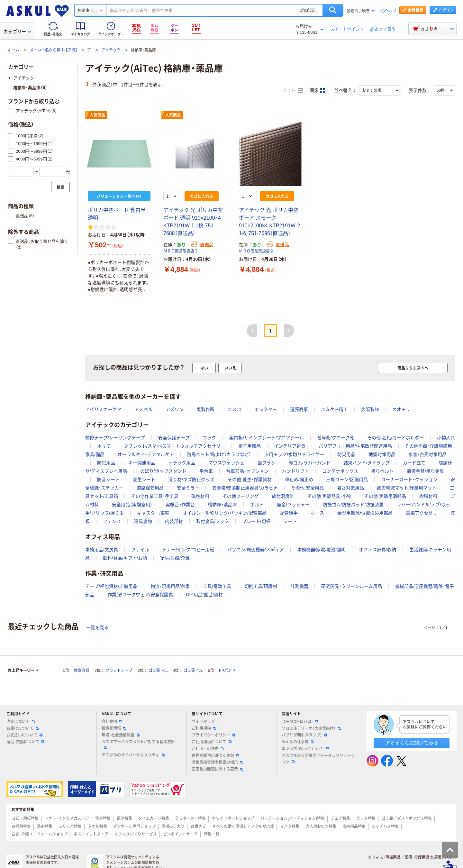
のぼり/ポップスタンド (163, 471)
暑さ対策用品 (350, 488)
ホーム (14, 50)
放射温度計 (283, 496)
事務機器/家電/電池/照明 (322, 550)
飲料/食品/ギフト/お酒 (125, 558)
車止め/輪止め (299, 480)
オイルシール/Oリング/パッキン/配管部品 (225, 513)
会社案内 (112, 722)
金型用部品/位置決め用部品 (365, 513)
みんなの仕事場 (298, 742)
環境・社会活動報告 (121, 735)
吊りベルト (382, 471)
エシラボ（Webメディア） (305, 749)
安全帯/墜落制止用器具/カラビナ (245, 488)
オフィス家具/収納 (377, 550)
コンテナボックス (340, 471)
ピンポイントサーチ (180, 834)
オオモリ (401, 409)
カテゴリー (17, 32)
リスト (293, 91)
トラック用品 (182, 463)
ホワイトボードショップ (233, 818)
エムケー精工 (334, 409)
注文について (21, 722)
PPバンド (227, 671)
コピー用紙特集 (25, 818)
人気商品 (97, 115)
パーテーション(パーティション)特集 (293, 818)
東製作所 (205, 409)
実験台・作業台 (180, 505)
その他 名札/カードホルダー (395, 438)
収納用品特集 (354, 827)
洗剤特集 (45, 827)
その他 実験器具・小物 (329, 496)
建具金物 (143, 521)
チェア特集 (340, 818)
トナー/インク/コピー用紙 (188, 550)
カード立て (414, 463)
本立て (104, 446)
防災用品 (346, 454)
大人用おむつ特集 (321, 827)
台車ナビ (198, 827)
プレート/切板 (256, 521)
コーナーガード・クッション (409, 480)
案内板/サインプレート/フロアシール (267, 438)
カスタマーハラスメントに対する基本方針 (138, 745)
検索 (333, 10)
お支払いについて (24, 735)
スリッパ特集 (70, 827)
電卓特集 (103, 818)
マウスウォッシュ (226, 463)
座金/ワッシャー (293, 505)
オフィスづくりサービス (136, 834)
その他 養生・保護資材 (250, 480)
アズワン (175, 409)
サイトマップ (203, 722)
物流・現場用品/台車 (170, 586)
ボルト (257, 505)
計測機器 (299, 586)
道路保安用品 (150, 488)
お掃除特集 (21, 827)
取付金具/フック (213, 521)
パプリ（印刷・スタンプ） (304, 735)
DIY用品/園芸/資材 (204, 595)
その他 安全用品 (307, 488)
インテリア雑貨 (290, 446)
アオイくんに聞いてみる (412, 743)
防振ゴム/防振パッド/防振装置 (353, 505)
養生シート (144, 480)
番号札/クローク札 (336, 438)
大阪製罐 (370, 409)
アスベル (143, 409)
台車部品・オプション (247, 471)
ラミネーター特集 (190, 818)
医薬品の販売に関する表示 (217, 769)
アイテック (111, 50)
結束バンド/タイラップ (367, 463)
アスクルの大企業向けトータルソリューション (318, 759)
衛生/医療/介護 (175, 558)
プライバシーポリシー (213, 735)
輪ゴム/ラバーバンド (310, 463)
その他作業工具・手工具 (155, 496)
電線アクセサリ (422, 513)
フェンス (112, 521)
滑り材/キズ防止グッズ (191, 480)
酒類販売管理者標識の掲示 (217, 763)
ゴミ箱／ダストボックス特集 (407, 818)
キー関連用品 (142, 463)
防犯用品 (106, 463)
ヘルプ (391, 11)
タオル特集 (97, 827)
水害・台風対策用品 (427, 454)
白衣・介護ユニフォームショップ (40, 834)
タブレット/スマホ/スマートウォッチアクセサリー (175, 446)
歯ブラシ (267, 463)
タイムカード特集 (154, 818)
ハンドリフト (295, 471)
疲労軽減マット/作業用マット (407, 488)
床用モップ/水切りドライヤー (294, 454)
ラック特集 (366, 818)
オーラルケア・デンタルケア (146, 454)
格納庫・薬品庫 (222, 505)
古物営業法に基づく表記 (215, 756)
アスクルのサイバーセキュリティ (133, 755)
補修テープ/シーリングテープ (115, 438)
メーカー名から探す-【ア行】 (53, 50)
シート (290, 521)
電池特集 (124, 818)
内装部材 (174, 521)
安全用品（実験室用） (132, 505)
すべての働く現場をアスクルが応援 (243, 827)
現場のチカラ (173, 827)
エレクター (266, 409)
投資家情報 (114, 728)
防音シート (108, 480)
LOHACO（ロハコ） (300, 722)
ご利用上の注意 (208, 749)
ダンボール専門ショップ (134, 827)
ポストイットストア (91, 834)
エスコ (234, 409)
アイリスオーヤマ (103, 409)
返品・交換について (25, 742)
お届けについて (23, 728)
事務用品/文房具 (102, 550)
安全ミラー (188, 488)
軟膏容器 (82, 671)
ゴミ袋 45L (193, 671)
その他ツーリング (241, 496)
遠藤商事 (299, 409)
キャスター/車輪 (153, 513)
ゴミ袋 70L (158, 671)
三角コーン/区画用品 (347, 480)
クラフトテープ (119, 671)
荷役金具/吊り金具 (425, 471)
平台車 (206, 471)
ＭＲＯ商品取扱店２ (181, 251)
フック (209, 438)
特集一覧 (212, 834)
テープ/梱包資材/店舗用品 (111, 586)
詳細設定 (308, 10)
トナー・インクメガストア (67, 818)
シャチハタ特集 (385, 827)
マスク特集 (290, 827)
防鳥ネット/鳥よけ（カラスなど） (219, 454)
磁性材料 (200, 496)
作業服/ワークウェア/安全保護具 (140, 595)
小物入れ (446, 438)
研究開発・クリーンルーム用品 (352, 586)
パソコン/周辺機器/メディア (256, 550)
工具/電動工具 (217, 586)
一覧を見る (97, 627)
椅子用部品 (250, 446)
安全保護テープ (174, 438)
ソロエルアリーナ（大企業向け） (311, 728)
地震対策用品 (382, 454)
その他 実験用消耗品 (385, 496)
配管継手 (289, 513)
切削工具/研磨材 (261, 586)
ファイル (140, 550)
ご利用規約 (204, 728)
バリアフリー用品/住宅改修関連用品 (355, 446)
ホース (317, 513)
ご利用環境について (212, 742)
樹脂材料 (428, 496)
